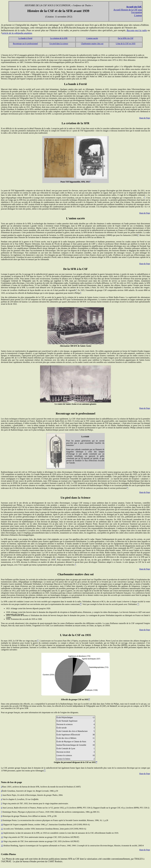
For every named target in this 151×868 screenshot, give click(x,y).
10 (2, 825)
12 (2, 833)
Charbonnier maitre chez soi (92, 44)
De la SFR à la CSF (126, 38)
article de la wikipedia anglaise (17, 33)
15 (2, 846)
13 (2, 837)
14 (2, 841)
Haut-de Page (145, 118)
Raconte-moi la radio (137, 30)
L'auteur (138, 15)
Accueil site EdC (134, 7)
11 (2, 829)
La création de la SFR (59, 38)
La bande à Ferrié (25, 38)
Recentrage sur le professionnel (25, 44)
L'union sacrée (92, 38)
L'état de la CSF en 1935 (126, 44)
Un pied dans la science (59, 44)
